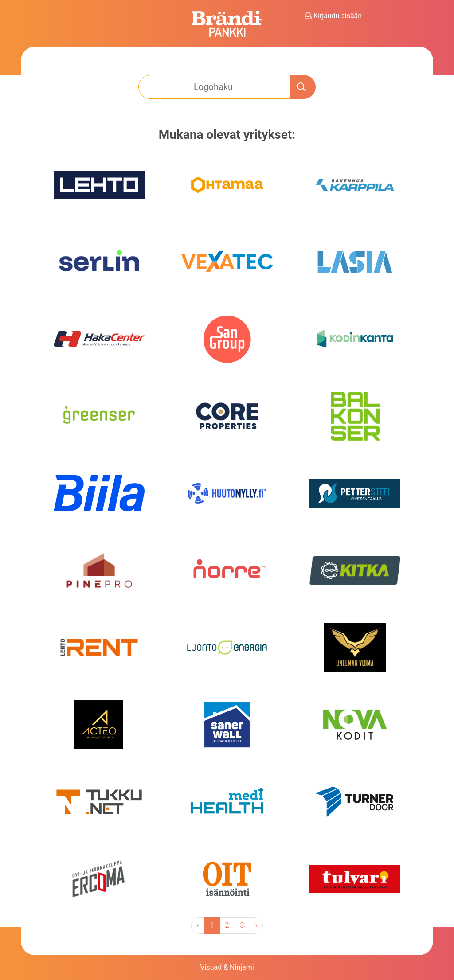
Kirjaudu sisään (333, 16)
